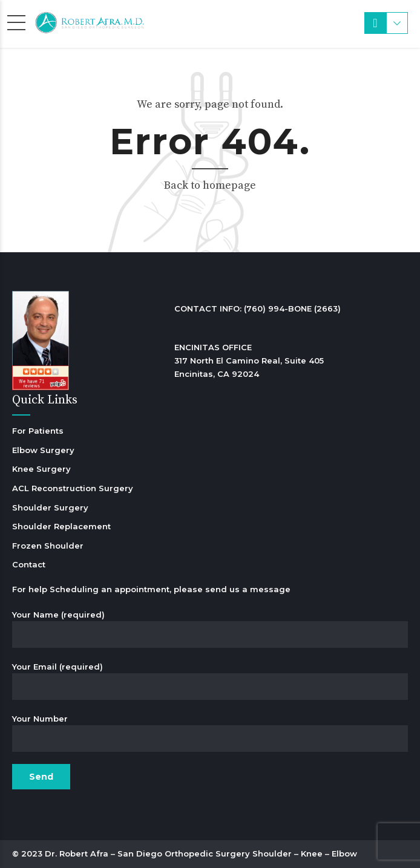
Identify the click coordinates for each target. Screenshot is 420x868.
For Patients (38, 431)
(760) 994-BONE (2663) (292, 308)
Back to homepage (210, 185)
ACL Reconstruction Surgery (73, 488)
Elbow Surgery (43, 450)
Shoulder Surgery (50, 507)
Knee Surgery (41, 469)
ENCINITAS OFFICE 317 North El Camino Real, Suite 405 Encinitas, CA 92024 (249, 361)
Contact (29, 564)
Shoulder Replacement (61, 526)
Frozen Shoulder (48, 546)
